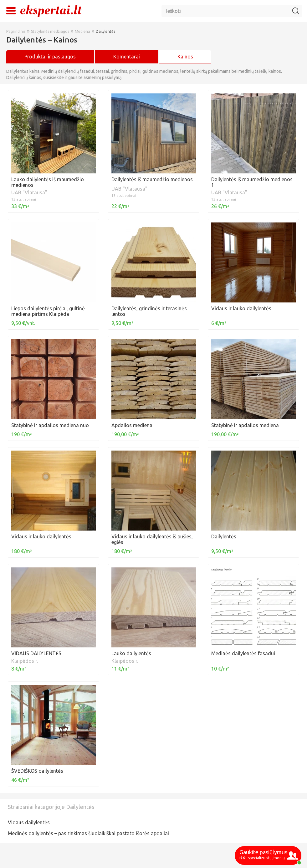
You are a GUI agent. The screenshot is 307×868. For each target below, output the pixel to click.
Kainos (185, 57)
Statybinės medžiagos (50, 31)
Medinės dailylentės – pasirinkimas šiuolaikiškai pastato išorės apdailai (88, 833)
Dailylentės (105, 31)
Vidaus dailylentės (29, 822)
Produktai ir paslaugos (50, 57)
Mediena (82, 31)
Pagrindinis (16, 31)
